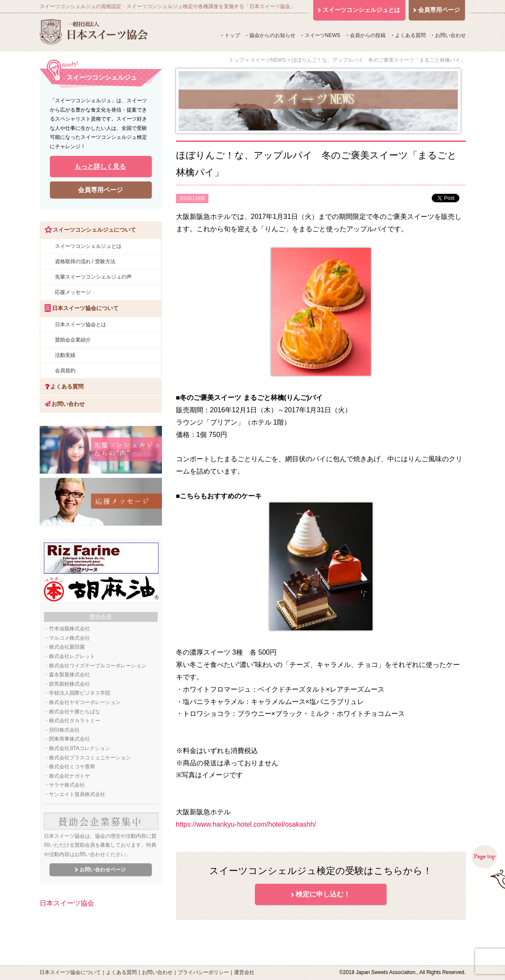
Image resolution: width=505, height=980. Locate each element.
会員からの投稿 (368, 35)
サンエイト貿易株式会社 (77, 794)
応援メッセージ (73, 292)
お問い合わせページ (103, 870)
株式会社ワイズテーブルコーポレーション (98, 666)
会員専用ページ (100, 190)
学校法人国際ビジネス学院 (80, 693)
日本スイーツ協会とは (81, 325)
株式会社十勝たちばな (75, 712)
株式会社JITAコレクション (80, 748)
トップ (232, 35)
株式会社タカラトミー (75, 721)
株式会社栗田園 (67, 647)
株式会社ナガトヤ (69, 776)
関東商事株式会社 (69, 739)
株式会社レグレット (72, 656)
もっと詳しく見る (100, 166)
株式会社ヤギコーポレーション (85, 702)
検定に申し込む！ (323, 894)
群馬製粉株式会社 (69, 684)
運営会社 (244, 972)
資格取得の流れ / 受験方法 (85, 262)
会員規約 (65, 371)
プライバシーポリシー (203, 972)
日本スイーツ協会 (67, 903)
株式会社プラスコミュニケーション (90, 758)
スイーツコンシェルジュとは (88, 246)
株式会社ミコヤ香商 (72, 767)
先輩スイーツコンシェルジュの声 (93, 277)
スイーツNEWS (323, 35)
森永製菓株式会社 (69, 675)
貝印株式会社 (64, 730)
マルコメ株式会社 (69, 638)
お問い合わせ (450, 35)
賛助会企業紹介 (73, 340)
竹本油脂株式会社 (69, 629)
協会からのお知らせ (272, 35)
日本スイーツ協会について (70, 972)
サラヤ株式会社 (67, 785)
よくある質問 (410, 35)
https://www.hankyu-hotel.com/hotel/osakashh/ (246, 824)
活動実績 (65, 355)
